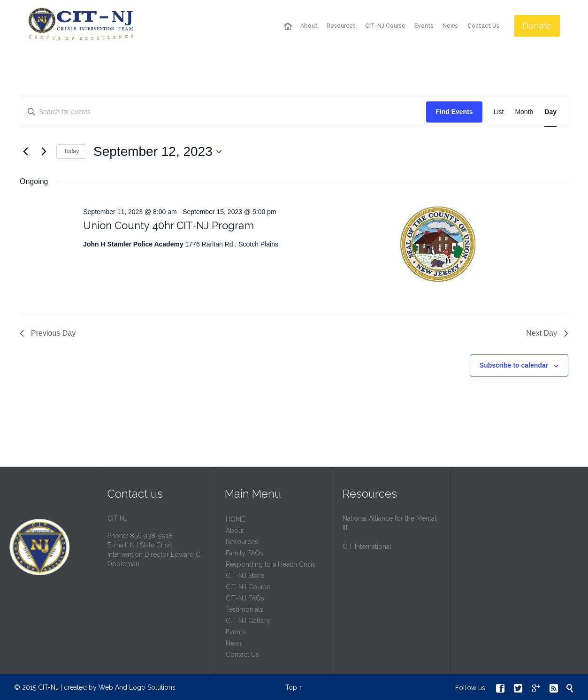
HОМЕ (235, 519)
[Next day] (44, 152)
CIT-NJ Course (248, 587)
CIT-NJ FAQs (245, 598)
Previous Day (48, 333)
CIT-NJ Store (245, 576)
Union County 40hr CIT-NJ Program (168, 225)
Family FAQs (244, 553)
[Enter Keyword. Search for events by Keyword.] (223, 112)
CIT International (367, 546)
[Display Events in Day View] (550, 112)
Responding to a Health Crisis (271, 564)
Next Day (547, 333)
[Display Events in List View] (499, 112)
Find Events (454, 112)
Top (291, 687)
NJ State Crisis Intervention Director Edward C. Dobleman (155, 554)
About (235, 531)
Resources (242, 542)
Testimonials (244, 609)
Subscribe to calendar (514, 365)
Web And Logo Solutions (137, 687)
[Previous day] (25, 152)
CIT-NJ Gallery (248, 621)
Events (236, 632)
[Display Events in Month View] (524, 112)
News (234, 643)
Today (71, 151)
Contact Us (242, 654)
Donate (537, 26)
